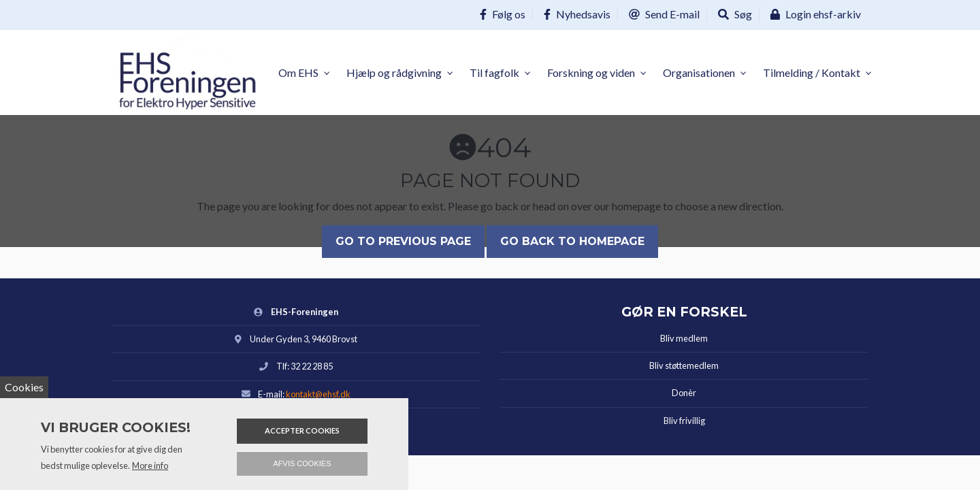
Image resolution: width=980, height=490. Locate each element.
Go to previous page (403, 241)
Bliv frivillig (684, 421)
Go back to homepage (572, 241)
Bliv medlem (684, 338)
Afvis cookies (303, 463)
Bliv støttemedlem (684, 365)
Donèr (684, 393)
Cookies (24, 387)
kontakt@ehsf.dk (318, 394)
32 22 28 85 (312, 366)
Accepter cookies (302, 430)
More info (150, 465)
